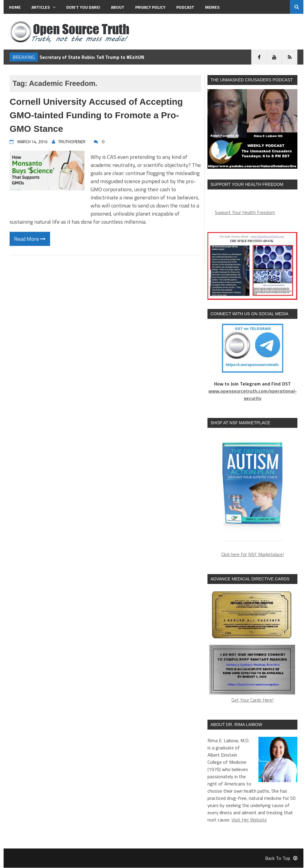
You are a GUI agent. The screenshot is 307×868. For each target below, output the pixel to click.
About (118, 7)
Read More (30, 239)
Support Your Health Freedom (245, 212)
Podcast (185, 7)
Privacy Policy (150, 7)
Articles (43, 7)
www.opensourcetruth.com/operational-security (253, 395)
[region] (252, 488)
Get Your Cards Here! (252, 647)
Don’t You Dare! (83, 7)
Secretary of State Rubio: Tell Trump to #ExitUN (92, 57)
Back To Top (281, 858)
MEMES (212, 7)
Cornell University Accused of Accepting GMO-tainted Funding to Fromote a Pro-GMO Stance (96, 115)
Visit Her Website (249, 820)
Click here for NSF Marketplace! (253, 555)
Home (15, 7)
